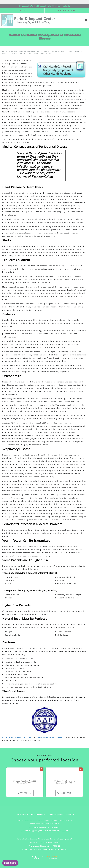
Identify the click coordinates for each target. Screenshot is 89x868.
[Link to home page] (42, 20)
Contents (46, 51)
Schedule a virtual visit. (61, 6)
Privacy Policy (23, 814)
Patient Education (59, 51)
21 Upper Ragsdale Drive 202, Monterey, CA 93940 (25, 782)
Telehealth (35, 6)
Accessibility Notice (56, 814)
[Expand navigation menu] (86, 20)
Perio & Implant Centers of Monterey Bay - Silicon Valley (21, 51)
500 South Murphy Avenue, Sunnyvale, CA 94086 (64, 782)
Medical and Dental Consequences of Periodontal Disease (31, 53)
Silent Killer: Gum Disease (49, 737)
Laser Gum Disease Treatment (18, 737)
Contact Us (70, 814)
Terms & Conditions (38, 814)
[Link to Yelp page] (42, 769)
